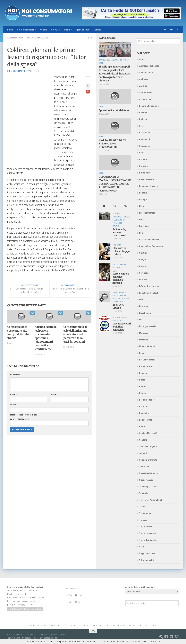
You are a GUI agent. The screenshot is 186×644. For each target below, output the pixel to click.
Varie (142, 547)
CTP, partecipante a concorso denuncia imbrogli (121, 277)
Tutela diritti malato (148, 540)
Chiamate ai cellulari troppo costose (121, 251)
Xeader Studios (50, 638)
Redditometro (146, 420)
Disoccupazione (147, 179)
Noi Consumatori (147, 360)
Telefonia (144, 493)
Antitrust (143, 86)
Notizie (44, 30)
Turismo (143, 520)
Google (142, 260)
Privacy (143, 393)
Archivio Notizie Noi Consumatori (141, 587)
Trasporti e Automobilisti (151, 500)
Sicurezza (144, 467)
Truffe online (145, 513)
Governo (143, 266)
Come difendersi (76, 595)
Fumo (142, 233)
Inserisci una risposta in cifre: (23, 415)
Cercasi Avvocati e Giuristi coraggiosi (122, 327)
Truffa (142, 507)
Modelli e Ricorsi (147, 346)
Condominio (145, 146)
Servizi (55, 30)
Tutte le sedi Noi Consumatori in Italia (25, 609)
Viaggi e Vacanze (147, 553)
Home (10, 30)
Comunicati (145, 139)
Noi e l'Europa (146, 366)
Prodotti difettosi (147, 400)
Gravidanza (144, 273)
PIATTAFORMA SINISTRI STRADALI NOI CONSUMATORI (113, 144)
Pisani (142, 380)
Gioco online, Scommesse (151, 246)
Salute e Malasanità (148, 433)
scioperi (143, 453)
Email (54, 395)
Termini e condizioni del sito (19, 638)
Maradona (144, 333)
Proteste (143, 406)
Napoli (142, 353)
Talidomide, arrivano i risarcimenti (119, 232)
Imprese (143, 280)
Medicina (143, 340)
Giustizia (143, 253)
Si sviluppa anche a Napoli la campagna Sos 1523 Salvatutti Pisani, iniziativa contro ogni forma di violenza (115, 74)
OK (160, 642)
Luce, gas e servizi (148, 326)
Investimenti (145, 313)
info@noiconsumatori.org (24, 601)
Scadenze (144, 440)
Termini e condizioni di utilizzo (121, 625)
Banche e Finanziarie (149, 106)
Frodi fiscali (145, 226)
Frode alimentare (147, 213)
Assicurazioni (146, 99)
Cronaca (143, 159)
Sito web (14, 405)
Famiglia (143, 199)
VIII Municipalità (147, 560)
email (171, 30)
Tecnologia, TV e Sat (149, 487)
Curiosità (143, 166)
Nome (13, 395)
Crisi (141, 153)
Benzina (143, 113)
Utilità (67, 30)
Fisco (142, 206)
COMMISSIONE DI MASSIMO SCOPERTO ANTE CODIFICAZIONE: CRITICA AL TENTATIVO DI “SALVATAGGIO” (115, 184)
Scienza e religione (148, 447)
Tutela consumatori (37, 38)
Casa (141, 126)
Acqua (142, 59)
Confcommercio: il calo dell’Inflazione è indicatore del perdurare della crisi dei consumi (75, 334)
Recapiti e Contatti (148, 625)
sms (165, 30)
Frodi (142, 220)
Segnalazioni (74, 602)
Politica (143, 386)
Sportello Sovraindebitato (114, 110)
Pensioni (143, 373)
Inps (141, 300)
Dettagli (152, 642)
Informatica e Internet (149, 286)
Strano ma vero (146, 480)
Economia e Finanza (148, 186)
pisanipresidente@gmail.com (20, 605)
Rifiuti (142, 427)
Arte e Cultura (146, 93)
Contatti (98, 30)
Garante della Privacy (149, 240)
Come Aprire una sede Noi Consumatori (83, 625)
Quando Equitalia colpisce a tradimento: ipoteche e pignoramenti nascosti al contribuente (46, 338)
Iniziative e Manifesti (149, 293)
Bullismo (143, 119)
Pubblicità (144, 413)
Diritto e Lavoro (146, 173)
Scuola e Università (148, 460)
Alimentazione (15, 38)
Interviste (144, 306)
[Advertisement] (29, 118)
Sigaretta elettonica (148, 473)
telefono (178, 30)
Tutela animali (146, 527)
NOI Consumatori (25, 30)
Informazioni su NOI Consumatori (44, 625)
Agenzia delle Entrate (149, 66)
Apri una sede (83, 30)
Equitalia (143, 193)
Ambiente (144, 79)
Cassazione (145, 133)
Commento (15, 375)
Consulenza (74, 589)
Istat (141, 320)
